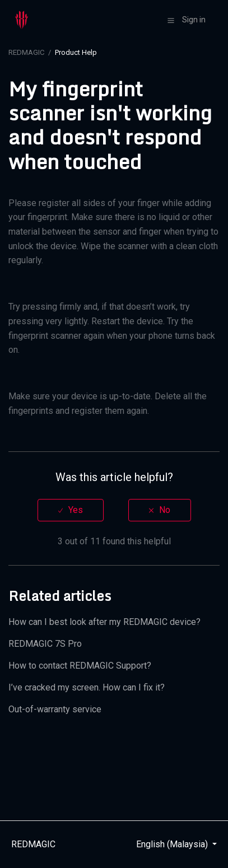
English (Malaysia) (173, 844)
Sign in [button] (194, 20)
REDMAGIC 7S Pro (45, 644)
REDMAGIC (26, 52)
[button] (171, 20)
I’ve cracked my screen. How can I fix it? (87, 687)
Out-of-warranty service (55, 709)
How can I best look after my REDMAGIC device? (104, 622)
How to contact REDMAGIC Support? (80, 666)
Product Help (76, 52)
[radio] (71, 510)
